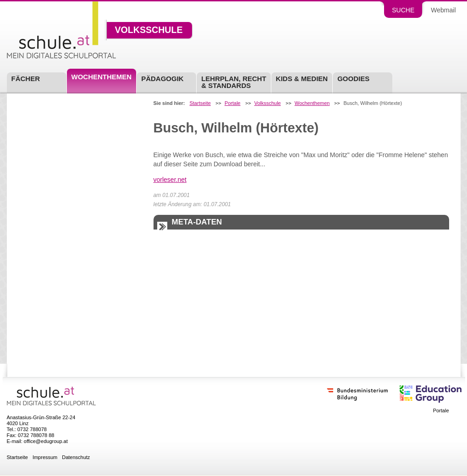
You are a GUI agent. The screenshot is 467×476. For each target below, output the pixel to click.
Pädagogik (162, 79)
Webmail (443, 10)
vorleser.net (170, 180)
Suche (403, 10)
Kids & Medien (302, 79)
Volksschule (149, 30)
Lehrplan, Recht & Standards (234, 82)
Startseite (200, 103)
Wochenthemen (102, 77)
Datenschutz (76, 457)
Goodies (353, 79)
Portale (233, 103)
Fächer (26, 79)
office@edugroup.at (46, 441)
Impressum (45, 457)
